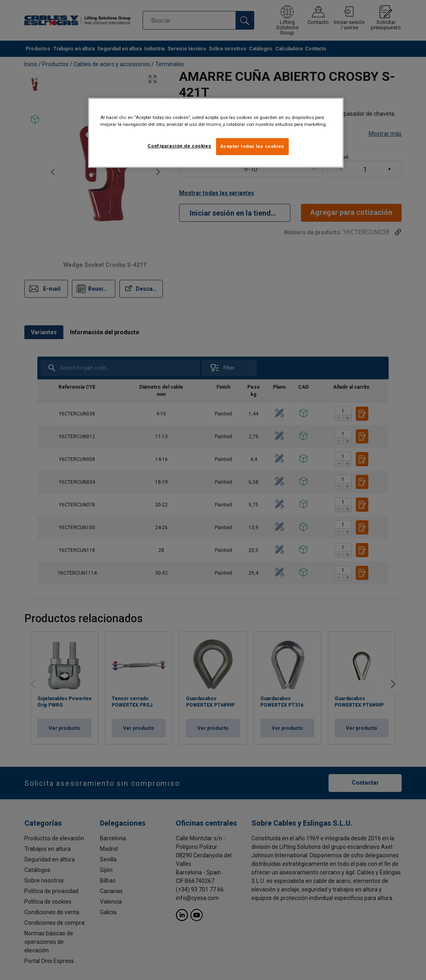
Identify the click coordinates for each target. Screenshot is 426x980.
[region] (216, 133)
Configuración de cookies (179, 146)
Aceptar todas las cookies (252, 146)
